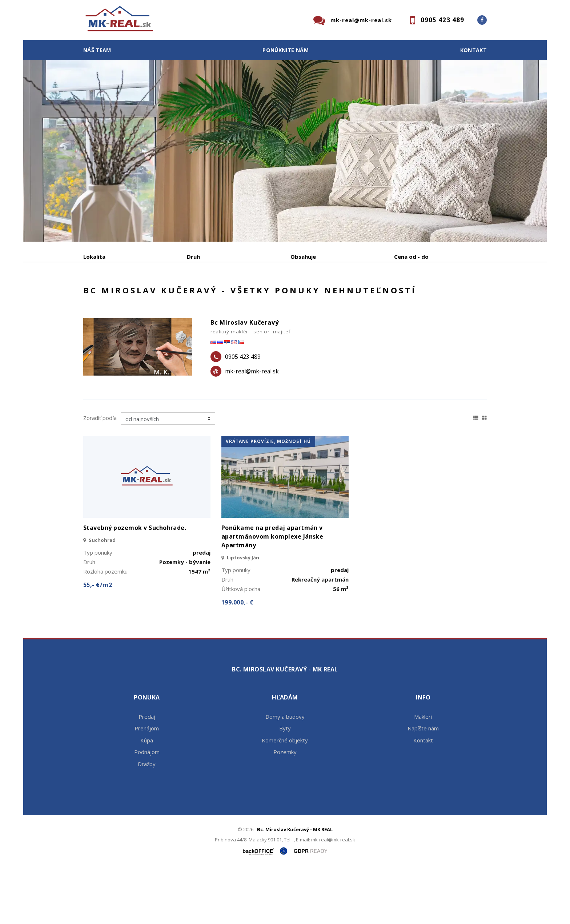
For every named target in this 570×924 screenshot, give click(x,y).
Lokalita (94, 257)
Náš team (97, 50)
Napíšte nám (423, 784)
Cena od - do (411, 257)
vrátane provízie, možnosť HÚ (268, 497)
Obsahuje (303, 257)
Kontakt (474, 50)
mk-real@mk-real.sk (361, 20)
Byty (285, 784)
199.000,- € (237, 658)
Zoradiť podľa (100, 473)
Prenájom (150, 295)
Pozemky (285, 808)
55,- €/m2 (98, 641)
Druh (193, 257)
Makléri (423, 772)
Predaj (106, 295)
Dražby (147, 819)
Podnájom (236, 295)
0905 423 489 (442, 20)
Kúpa (192, 295)
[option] (285, 151)
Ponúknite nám (286, 50)
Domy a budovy (285, 772)
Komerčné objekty (285, 796)
